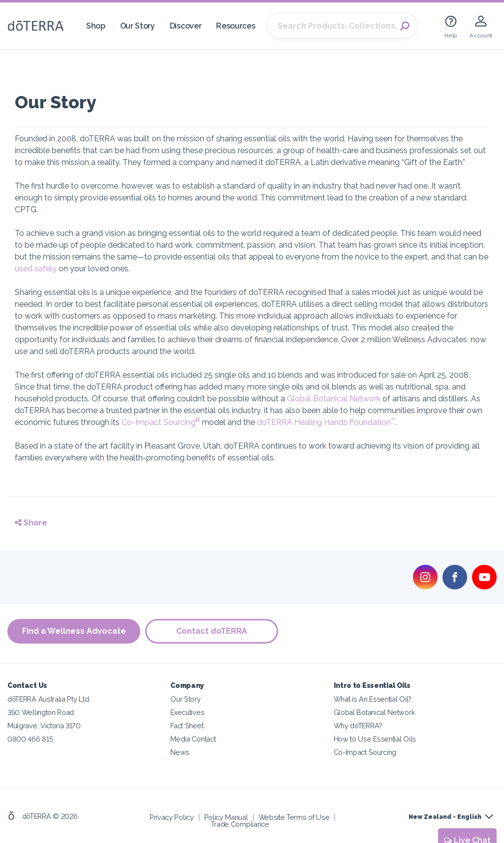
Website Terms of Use (294, 817)
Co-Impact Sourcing (161, 422)
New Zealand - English (445, 817)
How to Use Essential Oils (375, 739)
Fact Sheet (187, 726)
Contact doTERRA (212, 631)
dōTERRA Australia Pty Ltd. (49, 699)
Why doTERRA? (358, 726)
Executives (187, 712)
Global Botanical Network (334, 399)
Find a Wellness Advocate (74, 631)
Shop (96, 26)
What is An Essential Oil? (373, 699)
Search (405, 26)
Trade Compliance (240, 824)
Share (31, 523)
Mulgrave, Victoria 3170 (44, 726)
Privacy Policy (172, 817)
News (180, 752)
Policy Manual (226, 817)
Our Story (138, 26)
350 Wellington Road (41, 712)
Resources (236, 26)
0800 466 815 (30, 739)
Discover (186, 26)
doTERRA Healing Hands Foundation (326, 422)
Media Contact (193, 739)
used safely (36, 269)
